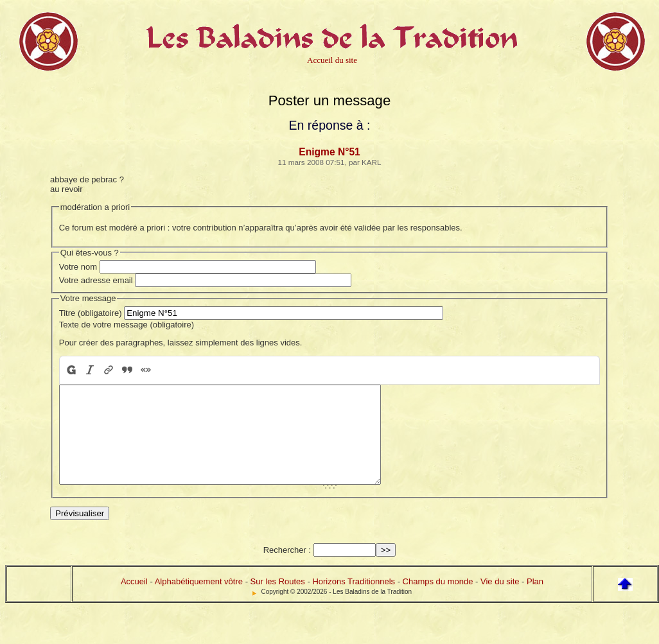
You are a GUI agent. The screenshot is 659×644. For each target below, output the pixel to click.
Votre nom (78, 267)
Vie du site (500, 601)
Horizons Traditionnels (354, 601)
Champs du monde (438, 601)
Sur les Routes (278, 601)
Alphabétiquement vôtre (199, 601)
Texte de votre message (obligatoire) (127, 325)
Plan (535, 601)
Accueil (134, 601)
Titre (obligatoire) (91, 313)
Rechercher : (287, 569)
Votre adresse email (96, 280)
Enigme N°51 (329, 152)
